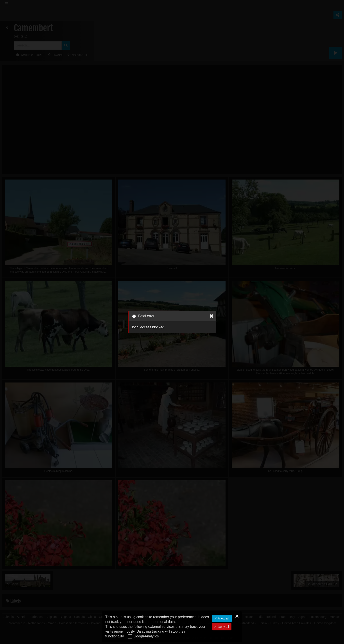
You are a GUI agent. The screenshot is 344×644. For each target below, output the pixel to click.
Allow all (223, 618)
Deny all (223, 627)
